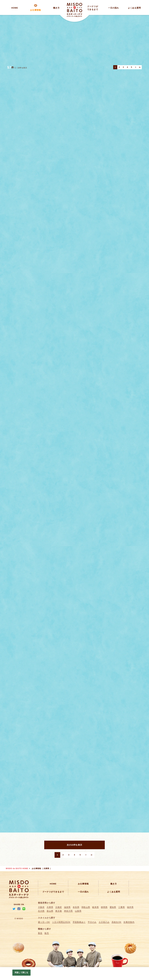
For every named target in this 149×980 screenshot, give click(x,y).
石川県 (41, 911)
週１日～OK (44, 922)
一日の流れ (114, 8)
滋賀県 (67, 907)
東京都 (59, 911)
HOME (15, 8)
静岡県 (104, 907)
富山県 (50, 911)
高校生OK (116, 922)
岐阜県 (96, 907)
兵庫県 (50, 907)
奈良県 (76, 907)
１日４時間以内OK (61, 922)
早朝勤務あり (79, 922)
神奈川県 (68, 911)
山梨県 (78, 911)
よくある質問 (134, 8)
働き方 (56, 8)
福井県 (130, 907)
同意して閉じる (21, 973)
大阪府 (41, 907)
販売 (47, 933)
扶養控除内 (129, 922)
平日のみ (92, 922)
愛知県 (113, 907)
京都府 (59, 907)
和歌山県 (86, 907)
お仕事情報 (36, 10)
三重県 (122, 907)
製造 (40, 933)
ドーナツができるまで (53, 892)
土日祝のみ (104, 922)
